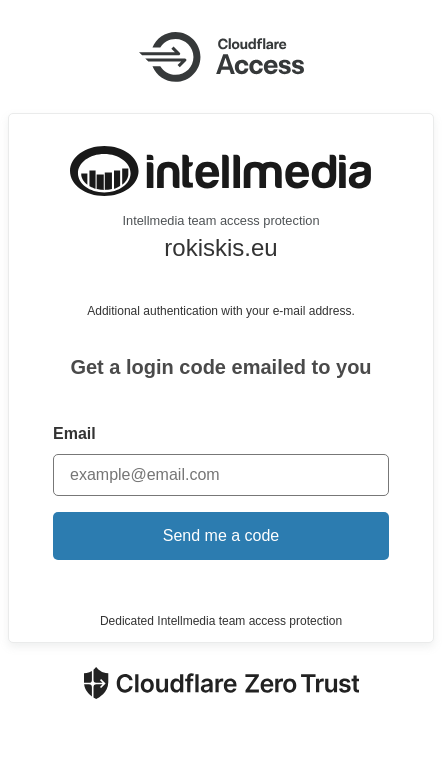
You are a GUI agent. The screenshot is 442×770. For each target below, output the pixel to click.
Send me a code (221, 535)
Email (74, 433)
